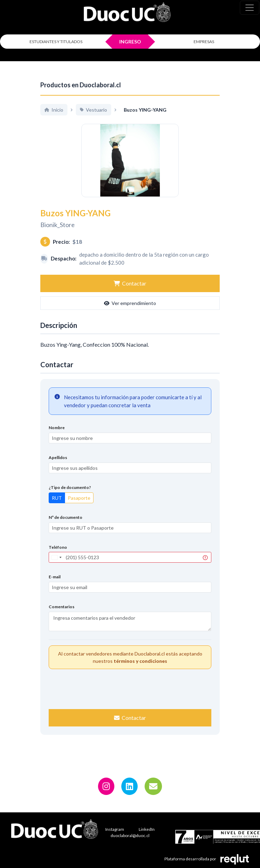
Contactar (130, 291)
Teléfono (58, 555)
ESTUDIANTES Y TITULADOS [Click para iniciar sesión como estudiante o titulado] (56, 42)
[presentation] (130, 696)
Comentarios (62, 615)
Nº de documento (66, 525)
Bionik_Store (58, 232)
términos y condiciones (140, 669)
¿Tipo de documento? (70, 495)
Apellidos (58, 465)
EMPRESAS (204, 42)
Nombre (57, 436)
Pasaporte (79, 505)
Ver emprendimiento (130, 311)
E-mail (55, 585)
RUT (57, 505)
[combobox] (56, 565)
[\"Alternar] (250, 8)
